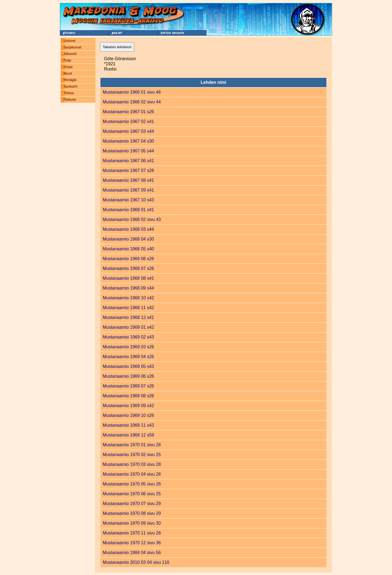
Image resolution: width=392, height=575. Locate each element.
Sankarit (70, 86)
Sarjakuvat (72, 47)
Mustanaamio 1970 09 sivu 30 (132, 523)
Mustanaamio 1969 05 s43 (128, 366)
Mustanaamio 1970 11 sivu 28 (132, 533)
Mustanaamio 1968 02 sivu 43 (132, 219)
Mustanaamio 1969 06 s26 (128, 376)
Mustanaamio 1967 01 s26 (128, 112)
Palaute (70, 99)
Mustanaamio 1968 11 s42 (128, 308)
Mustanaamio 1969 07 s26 (128, 386)
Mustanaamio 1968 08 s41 (128, 278)
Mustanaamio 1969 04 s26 (128, 357)
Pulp (67, 60)
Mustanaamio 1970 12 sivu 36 (132, 543)
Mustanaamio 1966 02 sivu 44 (132, 102)
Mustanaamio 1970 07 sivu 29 (132, 504)
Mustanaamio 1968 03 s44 (128, 229)
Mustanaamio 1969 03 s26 (128, 347)
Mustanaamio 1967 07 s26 (128, 170)
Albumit (70, 54)
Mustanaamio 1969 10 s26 (128, 415)
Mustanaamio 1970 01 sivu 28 (132, 445)
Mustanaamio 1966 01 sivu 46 (132, 92)
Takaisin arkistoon (117, 47)
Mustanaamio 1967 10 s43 (128, 200)
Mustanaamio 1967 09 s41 (128, 190)
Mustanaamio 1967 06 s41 (128, 161)
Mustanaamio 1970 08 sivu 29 (132, 513)
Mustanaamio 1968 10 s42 (128, 298)
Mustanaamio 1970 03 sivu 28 (132, 464)
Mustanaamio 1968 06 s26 (128, 259)
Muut (68, 73)
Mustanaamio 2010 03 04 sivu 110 (136, 562)
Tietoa (69, 93)
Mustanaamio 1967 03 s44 (128, 131)
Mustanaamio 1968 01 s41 (128, 210)
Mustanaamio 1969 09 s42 (128, 406)
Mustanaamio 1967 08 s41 (128, 180)
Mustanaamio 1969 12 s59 (128, 435)
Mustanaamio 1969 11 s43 (128, 425)
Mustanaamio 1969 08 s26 (128, 396)
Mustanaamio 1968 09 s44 (128, 288)
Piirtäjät (70, 80)
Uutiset (69, 41)
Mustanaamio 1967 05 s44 (128, 151)
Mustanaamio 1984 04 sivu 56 (132, 553)
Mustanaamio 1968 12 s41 (128, 317)
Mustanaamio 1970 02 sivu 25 (132, 455)
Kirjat (68, 67)
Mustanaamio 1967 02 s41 (128, 122)
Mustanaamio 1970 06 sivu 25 (132, 494)
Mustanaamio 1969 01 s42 (128, 327)
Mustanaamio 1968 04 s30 (128, 239)
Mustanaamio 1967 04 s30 (128, 141)
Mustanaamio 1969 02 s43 (128, 337)
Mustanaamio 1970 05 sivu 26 (132, 484)
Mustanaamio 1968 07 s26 (128, 268)
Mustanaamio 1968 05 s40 (128, 249)
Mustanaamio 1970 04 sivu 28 (132, 474)
